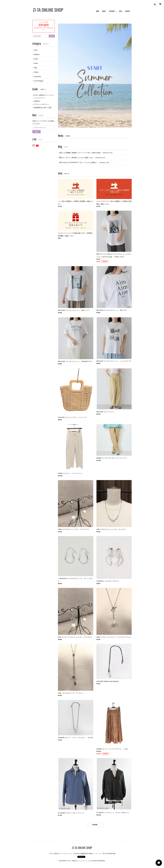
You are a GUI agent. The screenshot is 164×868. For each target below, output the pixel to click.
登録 (37, 132)
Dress (36, 59)
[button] (113, 11)
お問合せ (37, 101)
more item (95, 825)
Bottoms (37, 54)
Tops (36, 50)
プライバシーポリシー (41, 104)
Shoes (36, 72)
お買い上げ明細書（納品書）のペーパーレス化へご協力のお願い (80, 153)
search (52, 36)
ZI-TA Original (39, 81)
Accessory (38, 76)
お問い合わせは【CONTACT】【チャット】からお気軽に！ (78, 162)
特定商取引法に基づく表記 (43, 108)
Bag (36, 68)
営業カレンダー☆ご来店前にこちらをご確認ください (76, 158)
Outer (36, 63)
